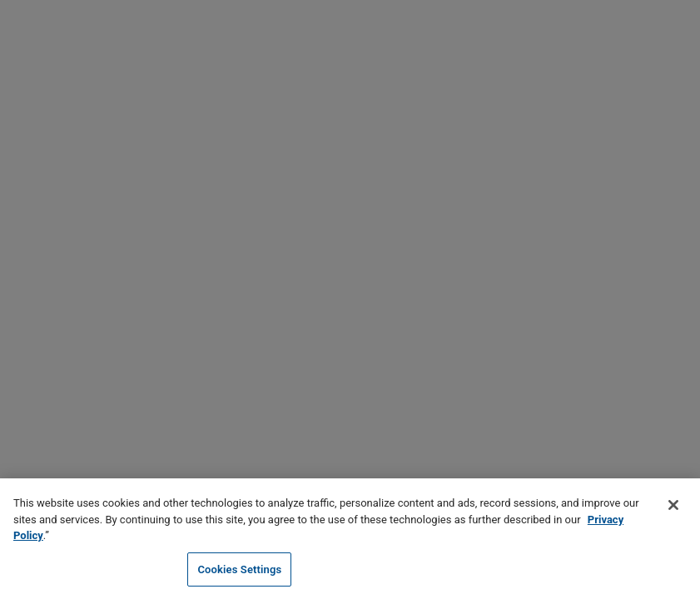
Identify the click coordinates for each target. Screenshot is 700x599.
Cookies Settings (239, 571)
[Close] (673, 507)
